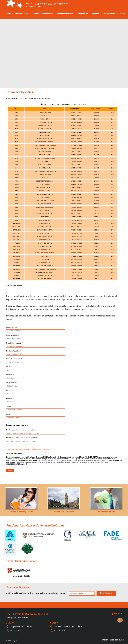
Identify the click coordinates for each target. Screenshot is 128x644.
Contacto (121, 14)
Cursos (27, 14)
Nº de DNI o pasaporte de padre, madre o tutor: (22, 438)
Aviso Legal (11, 640)
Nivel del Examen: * (13, 327)
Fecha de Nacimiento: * (14, 359)
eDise (121, 640)
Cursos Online (82, 14)
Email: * (9, 414)
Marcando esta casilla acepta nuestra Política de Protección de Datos (28, 449)
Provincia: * (10, 398)
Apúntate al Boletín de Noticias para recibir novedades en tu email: (36, 593)
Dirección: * (10, 375)
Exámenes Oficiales (64, 14)
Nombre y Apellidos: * (13, 351)
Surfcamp (95, 14)
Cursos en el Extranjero (43, 14)
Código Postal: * (12, 383)
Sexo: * (9, 367)
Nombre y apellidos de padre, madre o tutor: (21, 430)
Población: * (10, 391)
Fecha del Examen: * (13, 335)
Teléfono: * (10, 406)
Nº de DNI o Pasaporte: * (15, 343)
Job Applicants (108, 14)
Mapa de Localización (18, 618)
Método (18, 14)
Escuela (9, 14)
